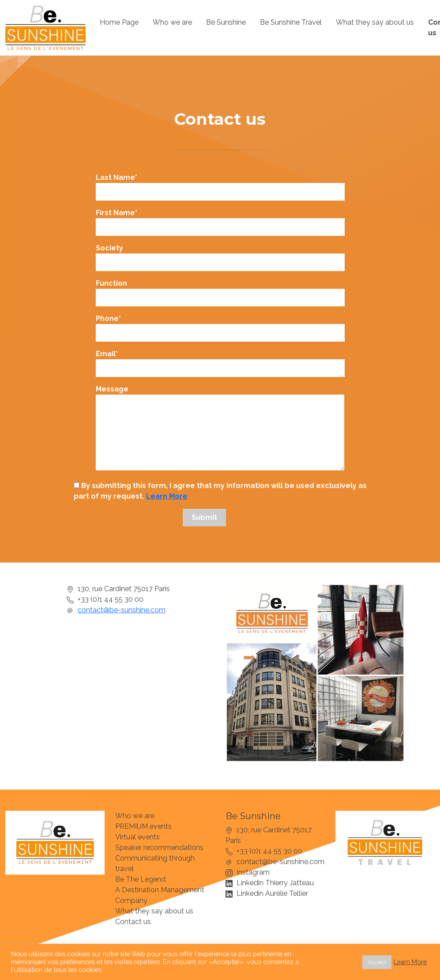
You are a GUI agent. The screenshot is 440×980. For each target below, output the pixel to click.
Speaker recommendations (159, 848)
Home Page (119, 22)
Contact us (133, 922)
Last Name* (220, 185)
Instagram (253, 872)
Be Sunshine (226, 22)
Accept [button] (377, 962)
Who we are (172, 22)
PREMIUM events (143, 826)
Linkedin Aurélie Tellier (272, 893)
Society (220, 255)
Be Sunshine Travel (291, 22)
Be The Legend (140, 879)
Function (220, 291)
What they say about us (375, 22)
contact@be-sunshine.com (122, 610)
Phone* (220, 326)
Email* (220, 361)
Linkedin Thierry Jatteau (275, 883)
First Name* (220, 220)
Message (220, 429)
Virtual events (137, 837)
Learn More (167, 496)
